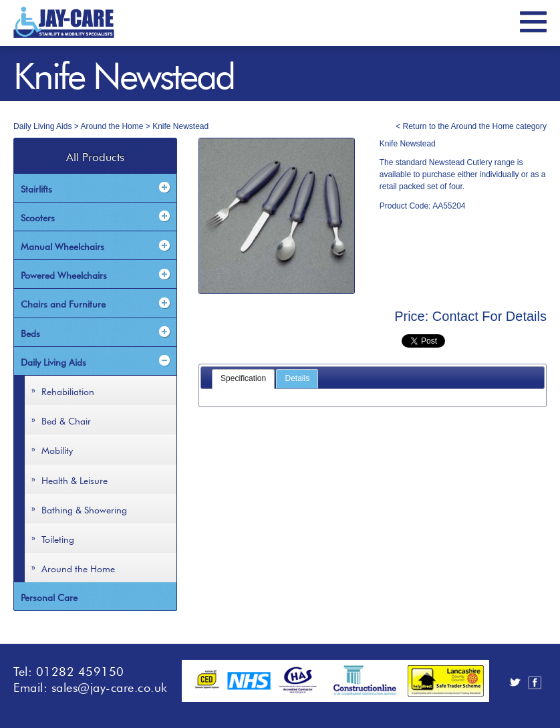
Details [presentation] (297, 378)
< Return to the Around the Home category (471, 126)
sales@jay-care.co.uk (110, 686)
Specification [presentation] (243, 378)
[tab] (243, 379)
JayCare (64, 22)
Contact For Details (489, 316)
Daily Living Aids (42, 126)
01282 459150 (80, 670)
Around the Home (112, 126)
